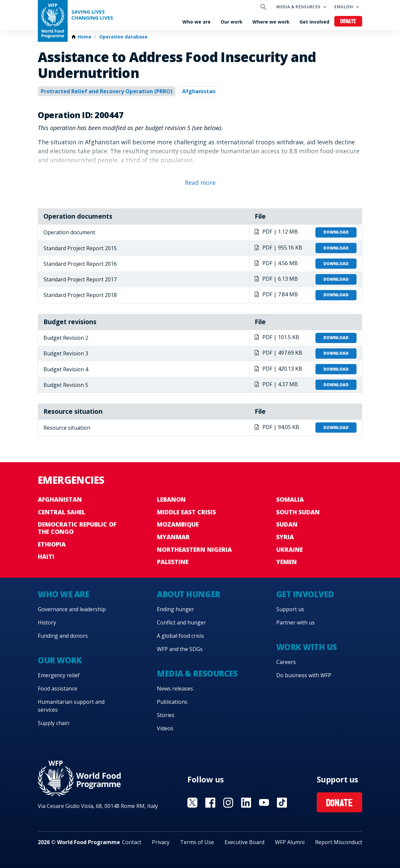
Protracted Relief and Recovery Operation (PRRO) (107, 91)
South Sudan (298, 512)
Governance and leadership (72, 609)
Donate (348, 22)
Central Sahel (62, 512)
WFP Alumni (290, 842)
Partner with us (296, 622)
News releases (175, 688)
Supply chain (54, 723)
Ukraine (290, 549)
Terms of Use (197, 842)
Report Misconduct (339, 842)
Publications (172, 702)
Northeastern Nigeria (194, 549)
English (344, 7)
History (47, 622)
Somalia (290, 499)
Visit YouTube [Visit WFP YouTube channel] (264, 803)
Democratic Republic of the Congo (77, 528)
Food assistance (58, 688)
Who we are (197, 22)
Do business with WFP (304, 675)
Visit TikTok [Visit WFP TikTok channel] (282, 803)
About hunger (188, 594)
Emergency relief (59, 675)
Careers (286, 662)
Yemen (287, 562)
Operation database (123, 37)
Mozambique (178, 524)
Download (336, 232)
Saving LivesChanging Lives (92, 15)
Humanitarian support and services (71, 706)
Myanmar (173, 537)
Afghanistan (199, 91)
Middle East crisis (186, 512)
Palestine (173, 562)
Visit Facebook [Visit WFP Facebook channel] (210, 803)
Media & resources (298, 7)
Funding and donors (63, 636)
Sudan (287, 524)
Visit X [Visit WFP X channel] (192, 803)
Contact (132, 842)
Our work (232, 22)
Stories (166, 715)
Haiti (46, 556)
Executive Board (244, 842)
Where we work (271, 22)
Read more (200, 182)
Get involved (314, 22)
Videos (165, 728)
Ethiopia (52, 544)
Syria (285, 537)
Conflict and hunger (181, 622)
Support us (290, 609)
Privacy (161, 842)
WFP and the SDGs (180, 649)
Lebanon (171, 499)
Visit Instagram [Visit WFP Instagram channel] (228, 803)
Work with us (307, 647)
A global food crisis (180, 636)
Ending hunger (175, 609)
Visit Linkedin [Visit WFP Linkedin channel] (246, 803)
